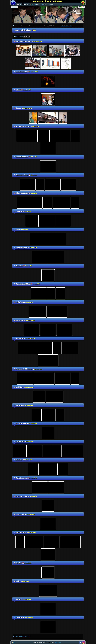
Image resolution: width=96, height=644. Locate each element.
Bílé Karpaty (20, 320)
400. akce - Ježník (21, 423)
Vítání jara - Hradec (22, 496)
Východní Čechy (21, 532)
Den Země (19, 460)
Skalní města (20, 442)
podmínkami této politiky (67, 26)
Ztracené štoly (20, 514)
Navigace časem (23, 37)
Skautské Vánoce (21, 72)
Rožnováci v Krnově (22, 175)
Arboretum (19, 405)
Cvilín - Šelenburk (21, 478)
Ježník (18, 229)
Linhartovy (19, 211)
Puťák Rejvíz (20, 302)
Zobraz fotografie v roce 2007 (22, 636)
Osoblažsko (19, 387)
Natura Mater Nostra (22, 157)
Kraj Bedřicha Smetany (23, 126)
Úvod (19, 4)
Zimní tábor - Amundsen (23, 41)
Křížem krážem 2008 (22, 193)
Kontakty (45, 4)
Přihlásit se (15, 7)
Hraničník (19, 563)
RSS (14, 642)
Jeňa (60, 642)
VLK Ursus (19, 266)
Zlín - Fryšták (20, 617)
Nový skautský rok (22, 248)
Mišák (56, 642)
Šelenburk (19, 599)
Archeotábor (20, 338)
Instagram (84, 642)
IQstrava (18, 108)
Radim (18, 581)
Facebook (81, 642)
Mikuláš (18, 90)
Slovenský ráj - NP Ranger (24, 369)
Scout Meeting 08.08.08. (23, 284)
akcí (28, 30)
